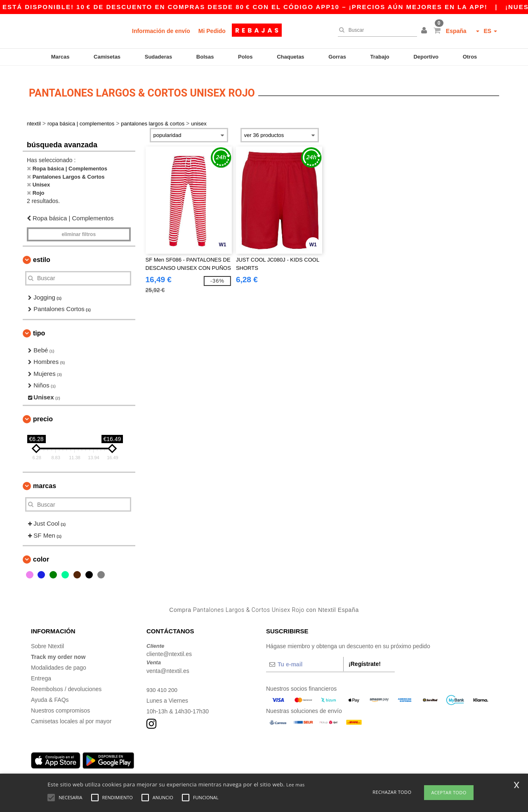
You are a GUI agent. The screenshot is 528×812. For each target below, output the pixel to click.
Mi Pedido (212, 31)
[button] (425, 31)
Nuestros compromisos (60, 705)
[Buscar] (375, 30)
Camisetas (107, 57)
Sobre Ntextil (47, 641)
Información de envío (161, 31)
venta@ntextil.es (168, 666)
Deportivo (426, 57)
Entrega (41, 673)
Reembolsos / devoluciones (66, 684)
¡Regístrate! (365, 659)
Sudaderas (158, 57)
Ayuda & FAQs (50, 694)
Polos (245, 57)
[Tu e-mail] (305, 659)
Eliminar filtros (79, 229)
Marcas (60, 57)
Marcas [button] (45, 481)
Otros (470, 57)
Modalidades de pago (59, 662)
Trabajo (380, 57)
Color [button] (41, 554)
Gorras (337, 57)
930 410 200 (163, 685)
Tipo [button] (39, 328)
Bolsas (205, 57)
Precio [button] (43, 414)
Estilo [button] (42, 254)
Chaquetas (290, 57)
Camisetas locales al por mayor (71, 716)
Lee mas (296, 785)
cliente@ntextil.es (169, 649)
